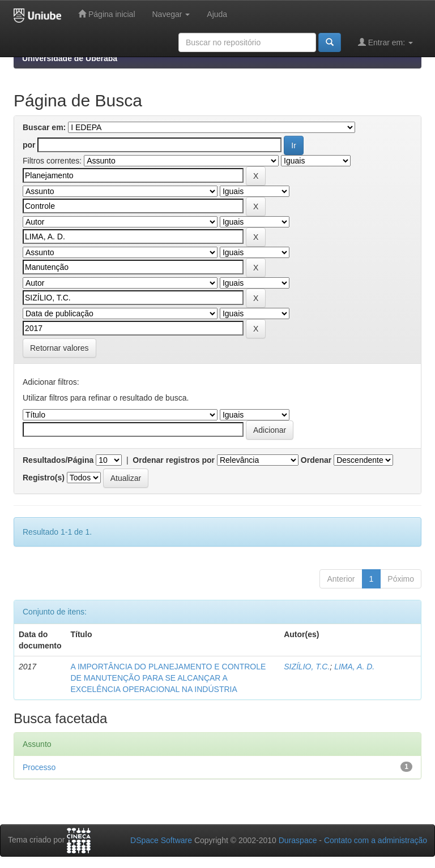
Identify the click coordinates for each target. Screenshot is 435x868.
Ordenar (316, 460)
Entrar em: (385, 42)
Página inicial (106, 14)
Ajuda (217, 14)
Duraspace (298, 840)
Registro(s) (44, 478)
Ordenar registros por (174, 460)
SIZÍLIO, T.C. (307, 667)
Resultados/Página (58, 460)
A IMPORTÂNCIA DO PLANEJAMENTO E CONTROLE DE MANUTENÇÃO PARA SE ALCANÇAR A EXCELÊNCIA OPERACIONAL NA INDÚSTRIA (168, 678)
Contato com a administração (376, 840)
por (29, 145)
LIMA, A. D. (354, 667)
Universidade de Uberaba (70, 58)
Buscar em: (44, 127)
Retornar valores (59, 348)
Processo (39, 767)
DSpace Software (161, 840)
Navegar (171, 14)
